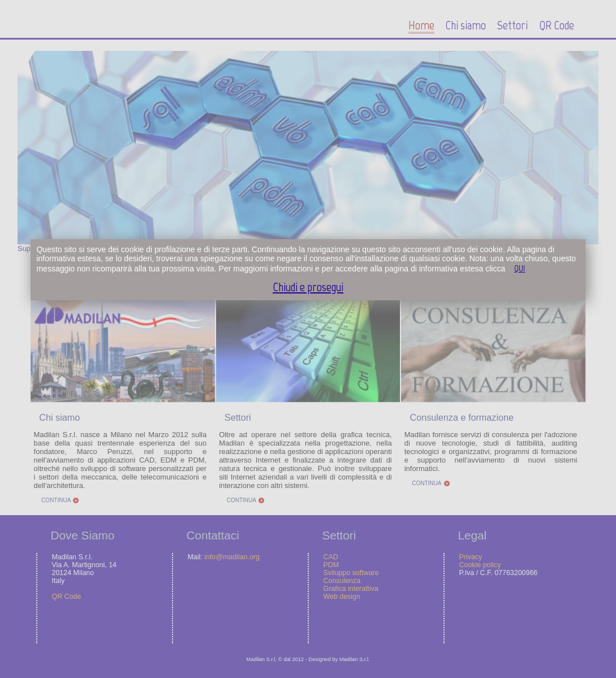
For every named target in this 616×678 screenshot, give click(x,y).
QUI (520, 268)
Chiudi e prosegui (308, 287)
